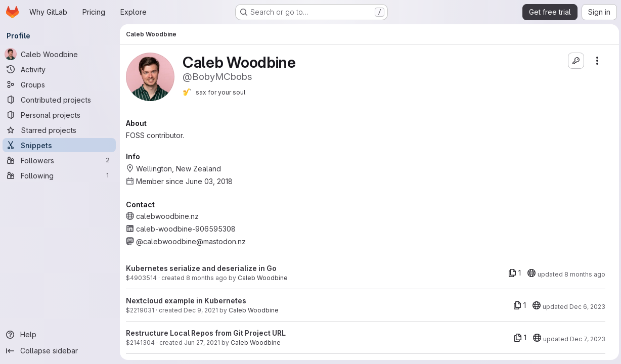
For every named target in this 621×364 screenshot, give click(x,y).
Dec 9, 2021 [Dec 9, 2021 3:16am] (202, 310)
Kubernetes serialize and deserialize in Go (203, 268)
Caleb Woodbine (264, 278)
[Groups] (61, 84)
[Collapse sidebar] (61, 351)
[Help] (61, 335)
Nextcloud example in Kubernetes (188, 301)
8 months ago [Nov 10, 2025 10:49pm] (208, 278)
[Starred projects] (61, 130)
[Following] (61, 175)
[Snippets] (61, 145)
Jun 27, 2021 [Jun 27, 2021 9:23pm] (204, 343)
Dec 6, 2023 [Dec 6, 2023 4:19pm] (585, 307)
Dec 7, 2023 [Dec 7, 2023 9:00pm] (586, 339)
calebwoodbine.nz (169, 216)
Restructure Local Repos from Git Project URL (207, 333)
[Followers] (61, 160)
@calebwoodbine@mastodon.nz (192, 241)
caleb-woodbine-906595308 (187, 229)
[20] (529, 273)
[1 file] (513, 273)
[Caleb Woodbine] (61, 54)
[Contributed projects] (61, 100)
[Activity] (61, 69)
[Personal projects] (61, 115)
